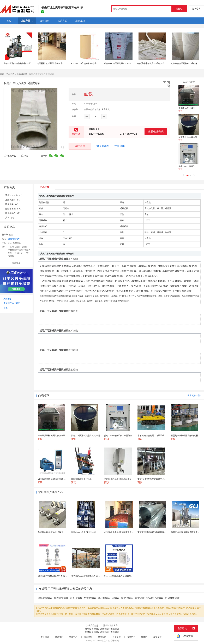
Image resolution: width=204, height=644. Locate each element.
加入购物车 (103, 146)
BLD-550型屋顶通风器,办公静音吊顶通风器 (124, 576)
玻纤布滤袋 (76, 598)
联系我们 (59, 637)
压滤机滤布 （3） (13, 200)
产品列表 (10, 74)
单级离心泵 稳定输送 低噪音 (51, 532)
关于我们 (45, 637)
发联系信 (80, 146)
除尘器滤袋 (127, 598)
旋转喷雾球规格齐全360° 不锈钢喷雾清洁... (57, 576)
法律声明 (131, 637)
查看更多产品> (194, 396)
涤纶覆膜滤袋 (45, 598)
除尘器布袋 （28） (14, 209)
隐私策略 (102, 637)
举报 (25, 156)
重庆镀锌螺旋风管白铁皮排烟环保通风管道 (157, 532)
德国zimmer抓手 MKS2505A (83, 532)
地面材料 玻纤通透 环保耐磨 (50, 63)
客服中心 (73, 637)
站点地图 (88, 637)
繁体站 (144, 637)
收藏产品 (10, 156)
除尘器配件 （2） (13, 213)
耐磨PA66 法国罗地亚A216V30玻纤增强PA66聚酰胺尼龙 (129, 63)
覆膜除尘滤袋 (61, 598)
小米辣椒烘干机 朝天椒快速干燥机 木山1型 (124, 532)
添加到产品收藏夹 (12, 303)
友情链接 (158, 637)
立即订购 (119, 146)
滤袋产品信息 (93, 626)
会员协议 (117, 637)
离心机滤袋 (104, 598)
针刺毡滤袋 (90, 598)
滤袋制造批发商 (110, 626)
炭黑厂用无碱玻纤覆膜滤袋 (106, 629)
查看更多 (16, 263)
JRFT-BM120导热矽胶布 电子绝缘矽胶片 (89, 63)
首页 (2, 74)
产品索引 (8, 299)
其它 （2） (10, 218)
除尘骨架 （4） (12, 204)
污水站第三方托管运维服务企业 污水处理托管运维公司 (96, 576)
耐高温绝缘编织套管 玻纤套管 (151, 63)
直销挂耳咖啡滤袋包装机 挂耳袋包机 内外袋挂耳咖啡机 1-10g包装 (33, 63)
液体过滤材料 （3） (14, 195)
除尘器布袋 (22, 74)
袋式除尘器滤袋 (155, 598)
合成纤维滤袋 (172, 598)
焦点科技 (106, 641)
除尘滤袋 (140, 598)
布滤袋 (116, 598)
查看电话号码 (156, 132)
